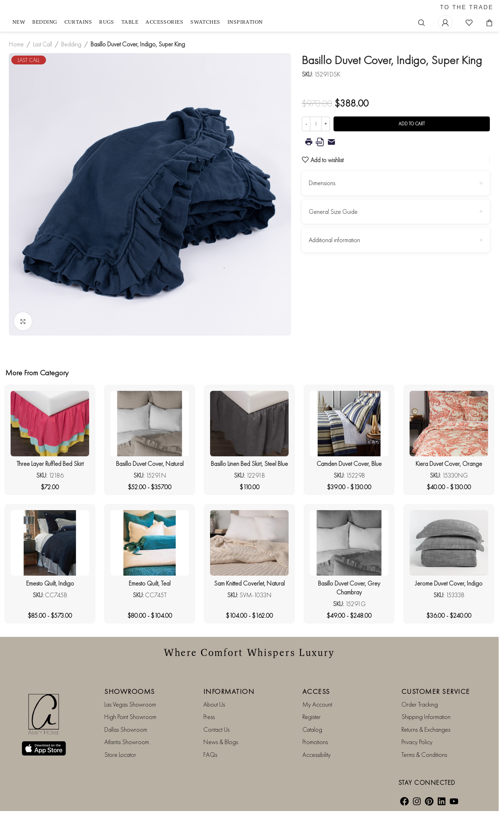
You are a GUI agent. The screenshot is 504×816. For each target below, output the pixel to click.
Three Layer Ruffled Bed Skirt (50, 464)
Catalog (312, 729)
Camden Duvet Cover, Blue (349, 464)
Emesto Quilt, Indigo (50, 583)
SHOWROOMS (130, 691)
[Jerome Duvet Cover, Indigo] (449, 543)
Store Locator (120, 755)
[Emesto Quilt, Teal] (150, 543)
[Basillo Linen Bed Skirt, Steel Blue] (249, 424)
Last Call (42, 44)
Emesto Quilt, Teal (150, 583)
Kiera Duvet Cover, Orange (449, 464)
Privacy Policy (417, 742)
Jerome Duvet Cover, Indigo (449, 583)
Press (209, 717)
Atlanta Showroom (127, 742)
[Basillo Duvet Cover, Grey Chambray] (349, 543)
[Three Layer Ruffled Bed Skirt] (50, 424)
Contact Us (216, 729)
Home (16, 44)
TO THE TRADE (467, 7)
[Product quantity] (316, 124)
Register (312, 717)
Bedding (71, 44)
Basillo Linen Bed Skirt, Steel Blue (249, 464)
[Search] (422, 23)
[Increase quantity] (326, 124)
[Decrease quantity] (306, 124)
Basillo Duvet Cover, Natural (150, 464)
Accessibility (317, 755)
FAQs (210, 755)
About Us (214, 704)
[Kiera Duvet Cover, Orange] (449, 424)
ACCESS (316, 691)
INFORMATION (229, 691)
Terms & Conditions (424, 755)
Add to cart (412, 124)
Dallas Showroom (126, 729)
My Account (317, 704)
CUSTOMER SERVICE (436, 691)
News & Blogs (221, 742)
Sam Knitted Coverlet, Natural (249, 583)
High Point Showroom (130, 717)
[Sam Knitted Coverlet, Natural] (249, 543)
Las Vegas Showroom (130, 704)
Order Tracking (420, 704)
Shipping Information (426, 717)
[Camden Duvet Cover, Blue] (349, 424)
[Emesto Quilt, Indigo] (50, 543)
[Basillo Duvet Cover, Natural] (150, 424)
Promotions (315, 742)
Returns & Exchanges (426, 729)
